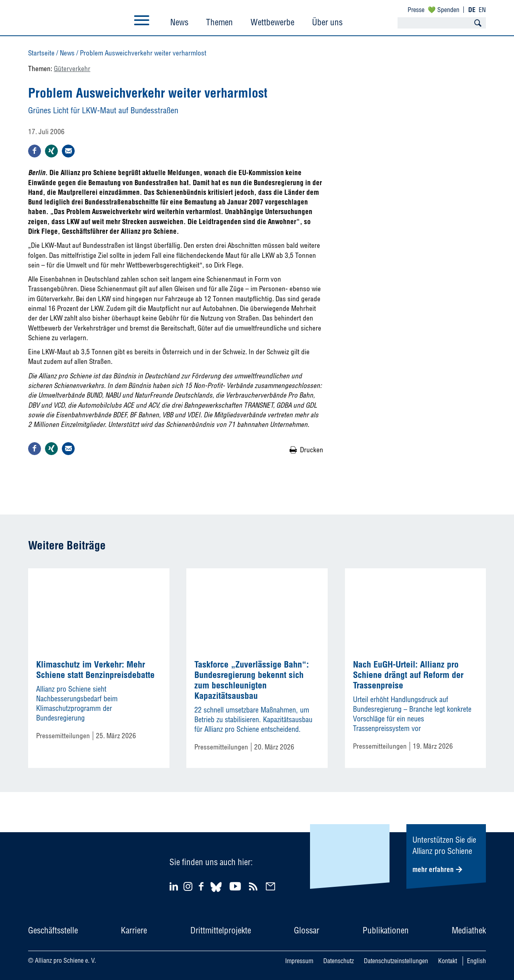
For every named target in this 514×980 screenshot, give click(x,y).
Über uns (327, 22)
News (179, 22)
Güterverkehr (72, 68)
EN (482, 10)
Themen (219, 22)
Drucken (312, 450)
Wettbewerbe (272, 22)
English (476, 961)
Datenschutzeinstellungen (396, 961)
